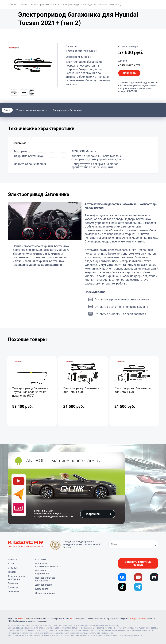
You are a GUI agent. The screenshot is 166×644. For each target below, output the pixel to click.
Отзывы (12, 568)
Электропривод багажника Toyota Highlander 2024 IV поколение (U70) (30, 392)
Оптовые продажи (45, 593)
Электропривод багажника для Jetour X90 (81, 390)
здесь (44, 621)
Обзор (7, 110)
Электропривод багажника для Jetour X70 (133, 390)
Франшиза (14, 591)
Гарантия (13, 583)
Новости (12, 559)
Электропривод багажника (67, 110)
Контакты (41, 559)
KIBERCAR (132, 91)
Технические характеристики (32, 110)
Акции (11, 564)
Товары (12, 572)
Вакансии (13, 587)
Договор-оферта (44, 585)
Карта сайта (42, 589)
